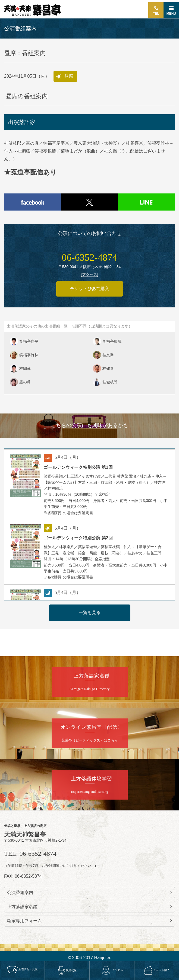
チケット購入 (157, 970)
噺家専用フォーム (89, 921)
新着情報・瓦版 (22, 969)
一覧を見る (90, 612)
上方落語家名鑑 (89, 906)
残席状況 (67, 970)
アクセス (112, 970)
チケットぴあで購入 (90, 289)
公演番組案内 (89, 892)
